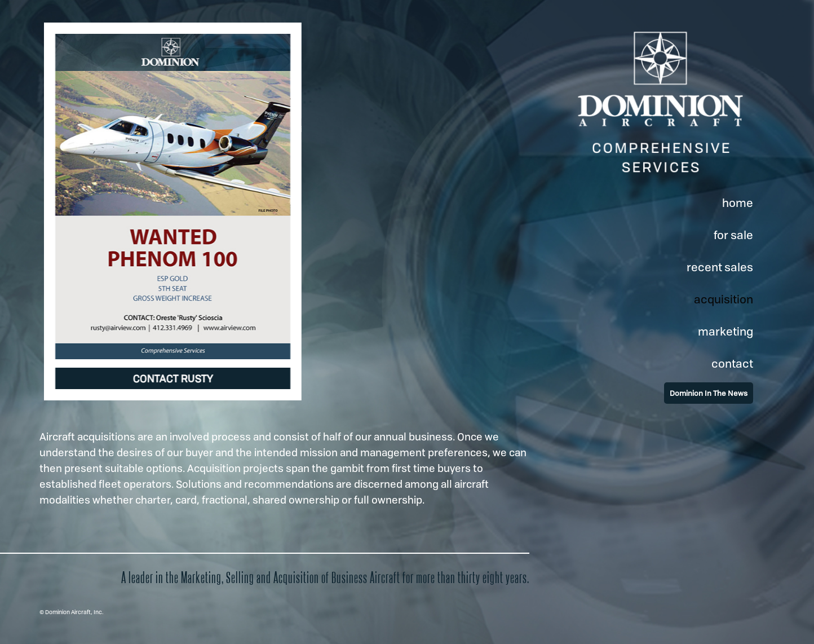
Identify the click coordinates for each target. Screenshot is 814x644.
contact (732, 363)
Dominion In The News (709, 393)
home (738, 203)
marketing (725, 331)
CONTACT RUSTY (173, 378)
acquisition (724, 299)
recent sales (720, 267)
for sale (733, 235)
